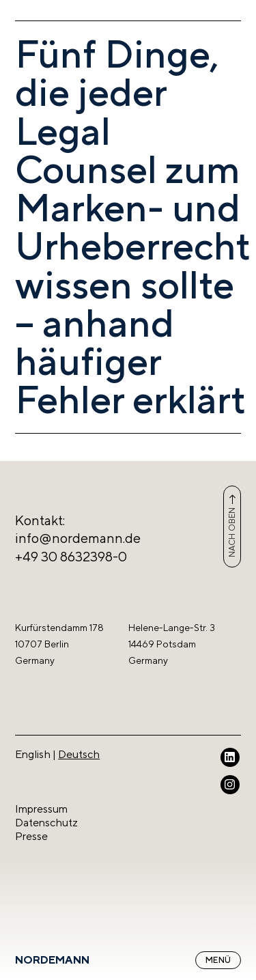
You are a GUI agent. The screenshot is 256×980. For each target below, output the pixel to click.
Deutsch (79, 754)
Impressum (41, 809)
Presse (31, 836)
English (33, 754)
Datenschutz (46, 823)
